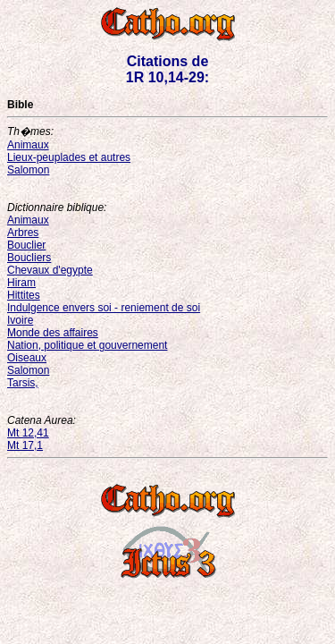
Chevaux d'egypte (50, 270)
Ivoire (20, 320)
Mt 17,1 (25, 445)
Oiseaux (27, 358)
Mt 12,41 (28, 433)
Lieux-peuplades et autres (69, 157)
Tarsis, (23, 383)
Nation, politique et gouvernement (87, 345)
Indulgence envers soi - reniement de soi (104, 308)
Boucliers (29, 258)
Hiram (21, 283)
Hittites (24, 295)
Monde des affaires (53, 333)
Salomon (28, 170)
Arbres (23, 233)
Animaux (28, 145)
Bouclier (26, 245)
